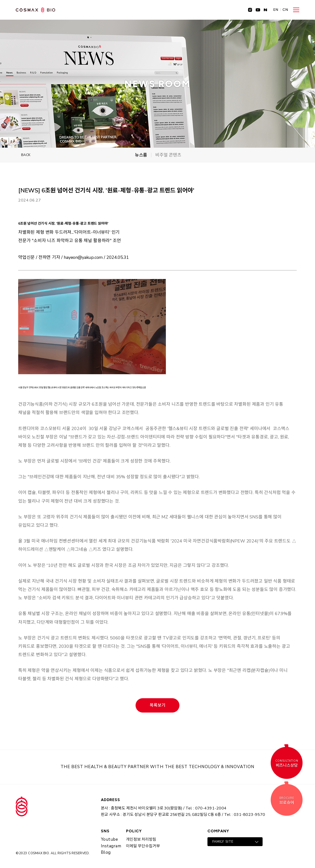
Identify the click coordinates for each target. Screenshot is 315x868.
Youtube (110, 839)
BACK (26, 155)
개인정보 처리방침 (141, 839)
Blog (106, 852)
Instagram (111, 846)
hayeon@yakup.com (83, 257)
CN (285, 10)
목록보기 (157, 705)
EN (276, 10)
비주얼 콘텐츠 (168, 155)
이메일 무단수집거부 (143, 846)
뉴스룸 (141, 155)
